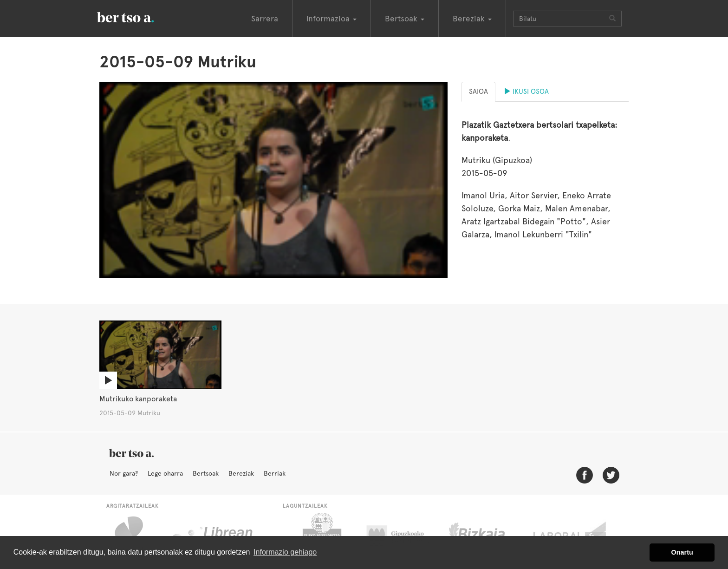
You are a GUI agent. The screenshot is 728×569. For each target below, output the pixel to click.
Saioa (478, 92)
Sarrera (265, 19)
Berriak (275, 473)
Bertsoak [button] (405, 19)
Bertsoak (206, 473)
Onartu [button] (682, 552)
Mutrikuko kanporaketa (138, 399)
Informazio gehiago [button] (285, 552)
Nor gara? (124, 473)
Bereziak (241, 473)
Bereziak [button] (472, 19)
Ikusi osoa (526, 92)
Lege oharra (165, 473)
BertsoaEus (139, 16)
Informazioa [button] (331, 19)
